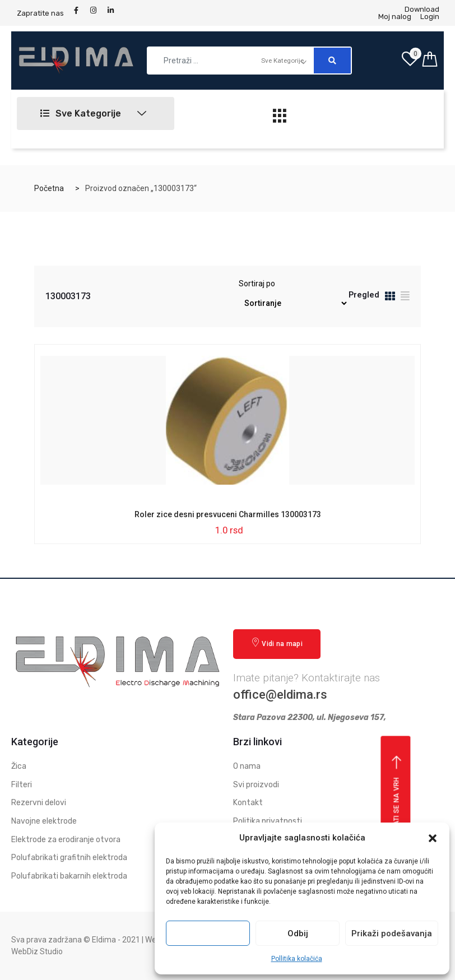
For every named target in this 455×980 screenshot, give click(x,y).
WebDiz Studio (37, 951)
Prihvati (208, 933)
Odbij (298, 933)
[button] (433, 838)
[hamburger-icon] (280, 119)
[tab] (390, 298)
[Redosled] (294, 303)
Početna (49, 188)
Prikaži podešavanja (392, 933)
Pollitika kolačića (297, 959)
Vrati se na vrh (397, 796)
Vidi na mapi (277, 643)
